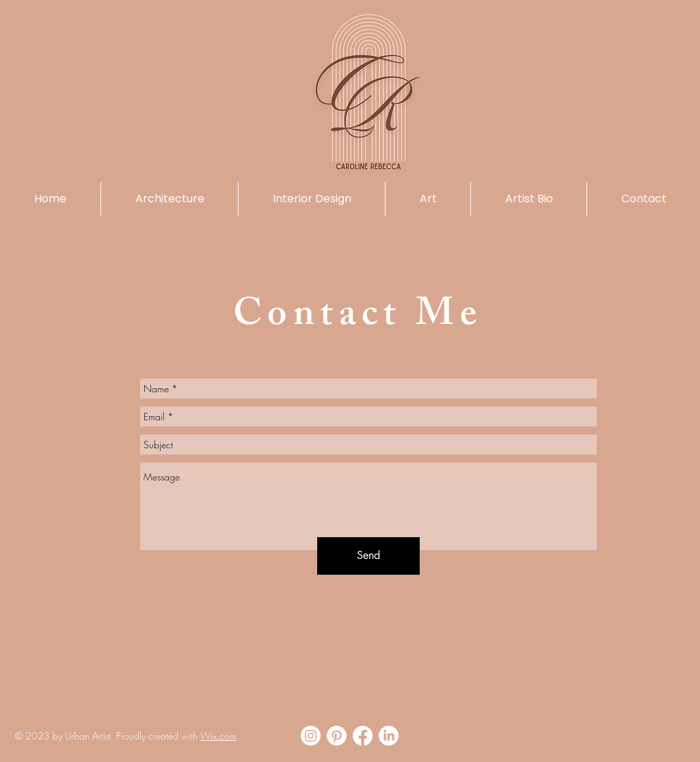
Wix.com (218, 736)
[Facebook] (363, 736)
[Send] (368, 556)
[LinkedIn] (389, 736)
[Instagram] (311, 736)
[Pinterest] (337, 736)
